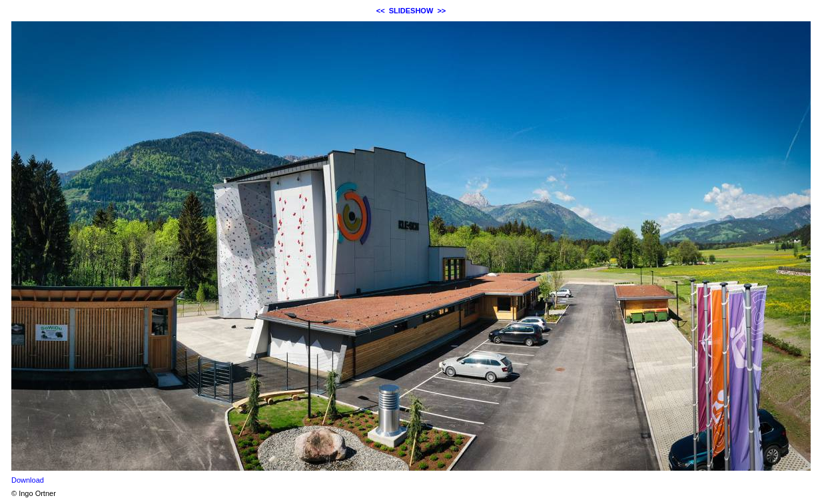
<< (381, 11)
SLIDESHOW (411, 11)
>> (441, 11)
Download (28, 480)
